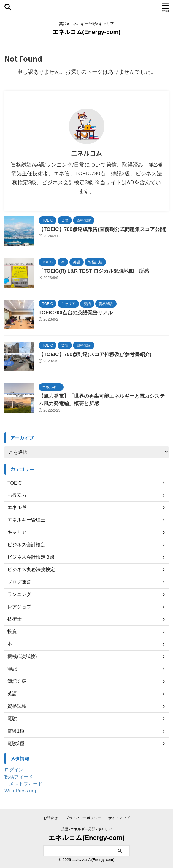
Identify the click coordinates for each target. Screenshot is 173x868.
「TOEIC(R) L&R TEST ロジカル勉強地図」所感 (94, 271)
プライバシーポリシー (83, 818)
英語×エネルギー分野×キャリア (86, 829)
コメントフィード (23, 784)
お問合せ (50, 818)
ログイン (14, 770)
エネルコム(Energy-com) (86, 32)
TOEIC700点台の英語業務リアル (76, 313)
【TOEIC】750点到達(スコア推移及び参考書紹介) (95, 354)
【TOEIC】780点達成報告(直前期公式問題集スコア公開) (103, 229)
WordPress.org (20, 791)
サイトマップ (119, 818)
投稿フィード (19, 777)
